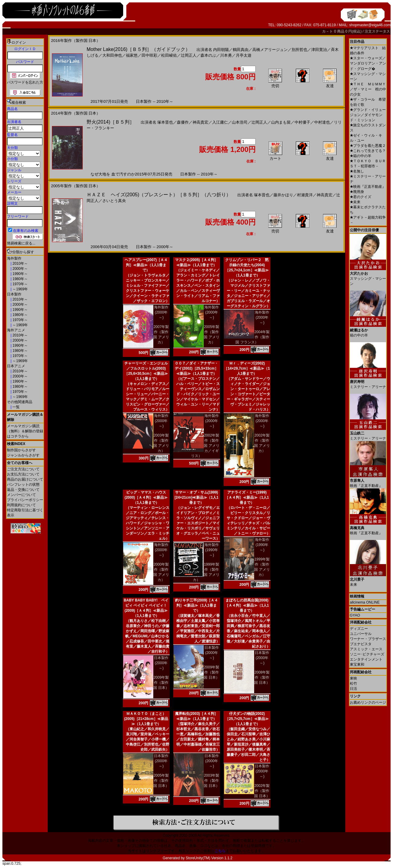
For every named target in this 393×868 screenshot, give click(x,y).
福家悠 (132, 55)
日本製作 (14, 294)
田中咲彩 (149, 55)
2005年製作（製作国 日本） (161, 781)
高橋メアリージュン (270, 50)
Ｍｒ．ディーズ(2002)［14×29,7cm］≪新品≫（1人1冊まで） (247, 368)
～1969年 (20, 289)
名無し (357, 171)
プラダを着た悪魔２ (368, 146)
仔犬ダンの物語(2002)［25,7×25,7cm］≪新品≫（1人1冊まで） (247, 719)
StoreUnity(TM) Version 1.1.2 (209, 858)
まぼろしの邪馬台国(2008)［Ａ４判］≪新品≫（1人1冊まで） (247, 605)
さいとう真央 (114, 201)
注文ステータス (377, 31)
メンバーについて (21, 495)
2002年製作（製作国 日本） (262, 791)
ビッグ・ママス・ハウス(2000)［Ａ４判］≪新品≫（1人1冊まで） (146, 497)
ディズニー (359, 629)
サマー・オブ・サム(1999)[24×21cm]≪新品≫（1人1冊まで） (196, 497)
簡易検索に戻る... (21, 243)
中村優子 (302, 122)
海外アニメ (16, 330)
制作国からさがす (21, 450)
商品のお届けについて (25, 479)
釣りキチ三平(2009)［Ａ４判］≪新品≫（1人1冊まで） (197, 605)
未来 (355, 202)
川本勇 (226, 55)
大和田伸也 (112, 55)
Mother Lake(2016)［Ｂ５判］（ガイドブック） (138, 49)
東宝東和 (357, 664)
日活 (353, 689)
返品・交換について (23, 490)
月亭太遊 (244, 55)
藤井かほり (283, 195)
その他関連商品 (20, 402)
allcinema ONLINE (365, 602)
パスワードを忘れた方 (25, 82)
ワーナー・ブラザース (368, 639)
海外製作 (14, 258)
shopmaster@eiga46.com (370, 25)
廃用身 (357, 192)
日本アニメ (16, 366)
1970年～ (20, 284)
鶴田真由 (241, 50)
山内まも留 (281, 122)
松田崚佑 (169, 55)
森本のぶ (208, 55)
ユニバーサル (361, 634)
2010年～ (20, 264)
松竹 (353, 683)
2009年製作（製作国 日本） (161, 683)
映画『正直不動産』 (368, 187)
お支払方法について (23, 474)
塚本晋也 (165, 122)
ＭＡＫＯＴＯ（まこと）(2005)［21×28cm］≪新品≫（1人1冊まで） (146, 719)
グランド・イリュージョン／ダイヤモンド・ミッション (368, 115)
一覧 (16, 407)
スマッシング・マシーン (368, 276)
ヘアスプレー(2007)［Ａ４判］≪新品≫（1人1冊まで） (146, 265)
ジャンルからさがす (23, 455)
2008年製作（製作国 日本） (262, 677)
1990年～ (20, 274)
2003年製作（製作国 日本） (211, 781)
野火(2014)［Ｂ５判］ (110, 122)
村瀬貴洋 (305, 195)
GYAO (355, 615)
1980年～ (20, 279)
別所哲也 (299, 50)
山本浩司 (240, 122)
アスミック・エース (366, 649)
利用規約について (21, 505)
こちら (220, 851)
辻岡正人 (189, 55)
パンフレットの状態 (23, 485)
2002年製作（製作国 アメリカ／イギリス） (205, 446)
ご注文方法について (23, 469)
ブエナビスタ (361, 644)
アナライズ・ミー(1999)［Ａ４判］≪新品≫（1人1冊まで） (247, 497)
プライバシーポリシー (25, 500)
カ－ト (328, 31)
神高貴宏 (200, 122)
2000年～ (20, 269)
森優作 (183, 122)
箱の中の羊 (361, 156)
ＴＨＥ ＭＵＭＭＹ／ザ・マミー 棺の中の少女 (368, 89)
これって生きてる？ (368, 151)
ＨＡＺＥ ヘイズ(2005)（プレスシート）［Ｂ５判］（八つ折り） (159, 195)
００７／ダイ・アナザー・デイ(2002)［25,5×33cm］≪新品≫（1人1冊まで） (197, 368)
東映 (353, 678)
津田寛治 (319, 50)
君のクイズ (361, 197)
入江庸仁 (220, 122)
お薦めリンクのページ (368, 702)
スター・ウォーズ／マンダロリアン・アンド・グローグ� (368, 63)
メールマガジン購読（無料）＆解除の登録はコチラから (25, 431)
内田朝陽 (221, 50)
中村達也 (322, 122)
